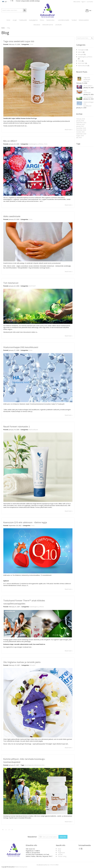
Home (3, 28)
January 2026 (80, 121)
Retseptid (32, 665)
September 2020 (81, 134)
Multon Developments (21, 867)
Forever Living (62, 856)
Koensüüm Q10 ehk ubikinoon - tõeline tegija (25, 522)
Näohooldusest (33, 430)
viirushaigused (29, 765)
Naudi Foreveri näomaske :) (17, 426)
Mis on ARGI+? (10, 141)
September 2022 (81, 123)
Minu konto (77, 2)
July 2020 (79, 137)
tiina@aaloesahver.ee (43, 865)
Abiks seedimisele (12, 216)
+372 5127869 (54, 865)
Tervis (31, 44)
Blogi (59, 851)
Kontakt (60, 854)
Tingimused (61, 853)
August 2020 (80, 136)
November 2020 (81, 130)
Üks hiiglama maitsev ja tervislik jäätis (22, 662)
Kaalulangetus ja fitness (36, 144)
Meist (59, 849)
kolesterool (37, 765)
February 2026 (81, 119)
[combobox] (14, 10)
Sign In (83, 2)
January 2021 (80, 126)
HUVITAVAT (32, 286)
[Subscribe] (63, 837)
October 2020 (80, 132)
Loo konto (90, 2)
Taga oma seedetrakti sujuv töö (19, 41)
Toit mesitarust (11, 283)
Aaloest (80, 52)
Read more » (69, 130)
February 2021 (81, 124)
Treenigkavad (82, 50)
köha (43, 765)
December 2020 (81, 128)
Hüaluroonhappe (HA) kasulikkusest (21, 347)
